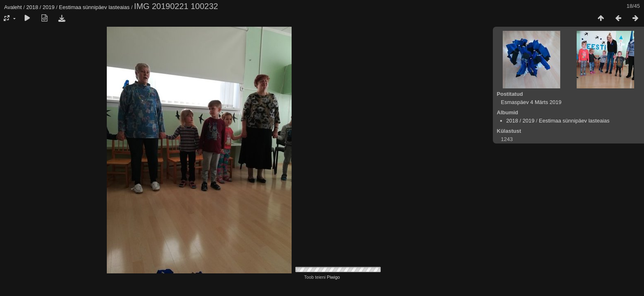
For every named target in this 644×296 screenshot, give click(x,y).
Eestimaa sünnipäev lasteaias (94, 7)
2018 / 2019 (40, 7)
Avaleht (13, 7)
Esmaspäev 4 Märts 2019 (531, 102)
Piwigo (333, 277)
